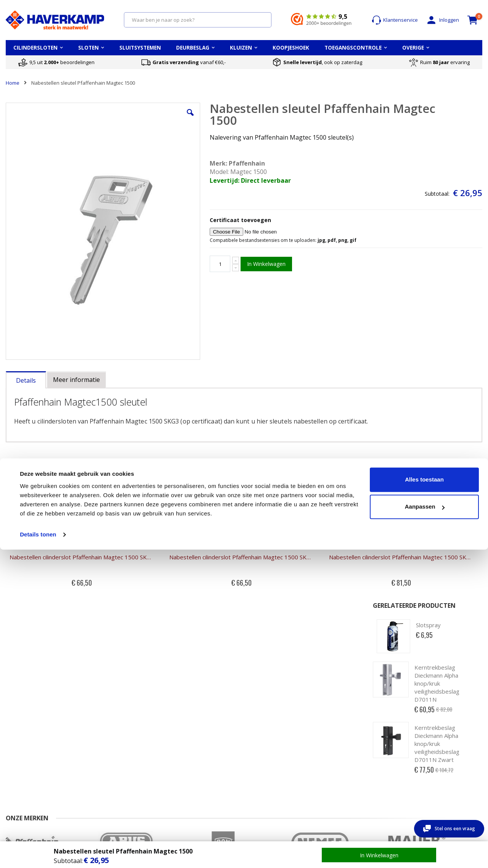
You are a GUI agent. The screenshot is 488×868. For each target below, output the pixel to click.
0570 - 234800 (33, 672)
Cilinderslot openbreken (197, 771)
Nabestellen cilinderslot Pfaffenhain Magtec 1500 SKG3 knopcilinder (303, 506)
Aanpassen (425, 825)
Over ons (16, 756)
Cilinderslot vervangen (195, 756)
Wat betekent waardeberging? (350, 752)
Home (13, 83)
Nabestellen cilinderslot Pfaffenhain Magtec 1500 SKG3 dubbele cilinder (183, 506)
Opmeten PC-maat (271, 741)
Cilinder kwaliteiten (190, 741)
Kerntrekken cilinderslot (196, 763)
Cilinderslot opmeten (193, 749)
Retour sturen (22, 771)
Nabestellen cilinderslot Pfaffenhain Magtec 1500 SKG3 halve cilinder (62, 506)
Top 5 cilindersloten (435, 741)
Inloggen (442, 20)
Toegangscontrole (433, 771)
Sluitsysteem (427, 763)
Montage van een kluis (357, 771)
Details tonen (38, 853)
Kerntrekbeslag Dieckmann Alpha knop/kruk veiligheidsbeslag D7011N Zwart (437, 246)
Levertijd (16, 763)
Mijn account (101, 741)
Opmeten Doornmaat (274, 749)
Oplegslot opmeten (272, 756)
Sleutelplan (426, 756)
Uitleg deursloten (270, 763)
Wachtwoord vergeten (113, 756)
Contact (14, 741)
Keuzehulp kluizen (352, 741)
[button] (142, 118)
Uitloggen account (108, 763)
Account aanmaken (109, 749)
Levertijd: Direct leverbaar (200, 180)
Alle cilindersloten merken (442, 749)
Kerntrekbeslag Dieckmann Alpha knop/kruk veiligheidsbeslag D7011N (437, 185)
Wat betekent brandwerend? (364, 763)
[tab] (26, 314)
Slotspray (428, 127)
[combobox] (198, 20)
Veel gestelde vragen (30, 749)
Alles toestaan (424, 798)
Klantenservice (395, 20)
